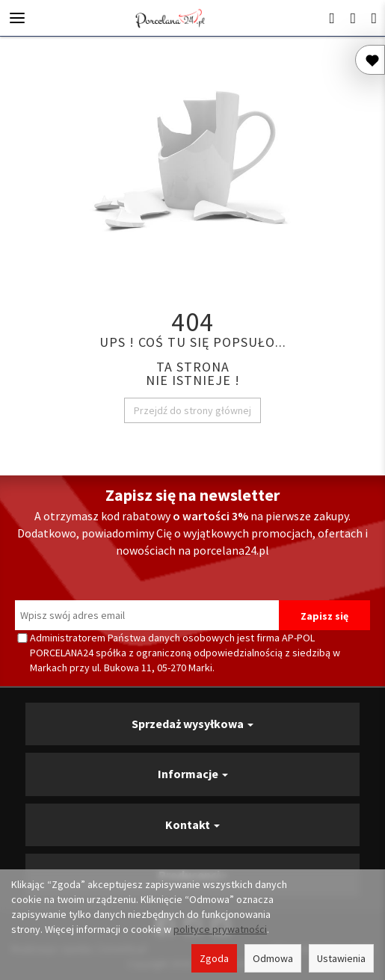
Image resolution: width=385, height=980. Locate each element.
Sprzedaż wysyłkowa (192, 724)
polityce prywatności (220, 929)
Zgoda (214, 958)
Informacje (193, 774)
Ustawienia (341, 958)
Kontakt (192, 825)
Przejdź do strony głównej (192, 410)
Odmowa (273, 958)
